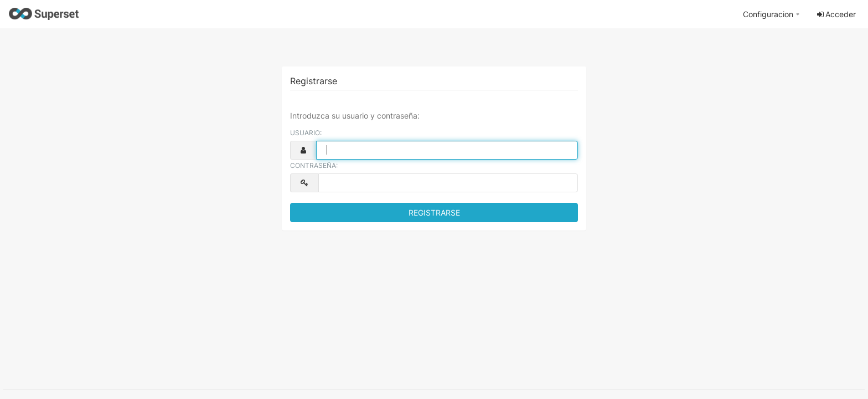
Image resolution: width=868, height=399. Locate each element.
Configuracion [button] (768, 14)
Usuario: (306, 133)
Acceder (836, 14)
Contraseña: (314, 165)
